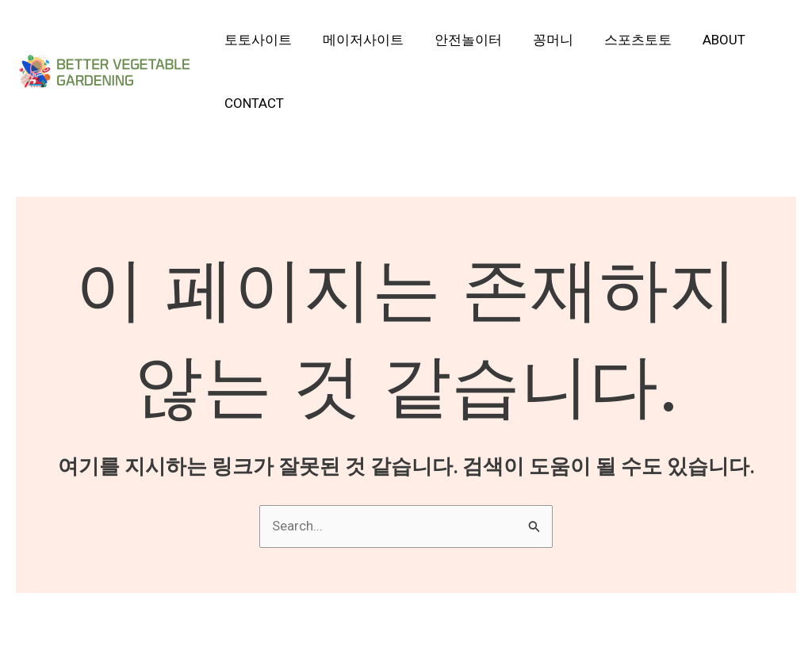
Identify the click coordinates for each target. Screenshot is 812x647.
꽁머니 (540, 40)
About (703, 40)
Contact (253, 103)
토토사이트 (257, 40)
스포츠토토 (620, 40)
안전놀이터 (459, 40)
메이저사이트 (358, 40)
